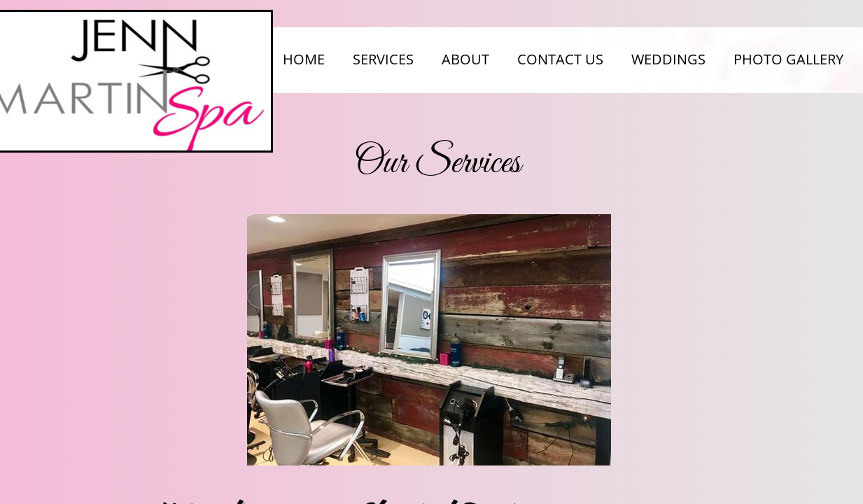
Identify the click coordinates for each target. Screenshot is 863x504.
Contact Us (560, 59)
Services (383, 59)
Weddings (668, 59)
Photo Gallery (788, 59)
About (465, 59)
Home (304, 59)
